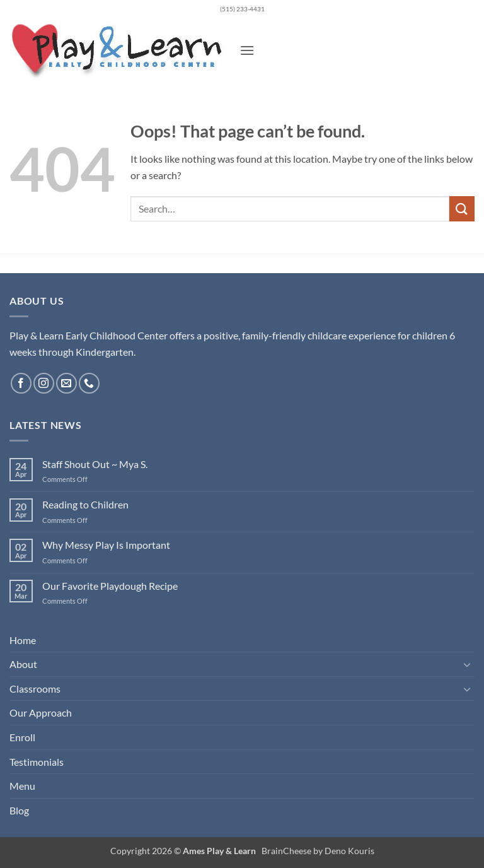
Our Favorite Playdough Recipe (110, 586)
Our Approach (41, 713)
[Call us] (89, 383)
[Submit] (462, 208)
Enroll (22, 737)
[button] (247, 50)
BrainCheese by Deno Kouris (318, 851)
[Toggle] (467, 664)
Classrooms (35, 689)
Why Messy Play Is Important (106, 545)
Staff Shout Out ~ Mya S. (95, 464)
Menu (22, 786)
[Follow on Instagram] (44, 383)
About (23, 664)
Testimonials (37, 762)
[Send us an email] (66, 383)
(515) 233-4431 (242, 9)
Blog (19, 810)
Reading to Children (85, 504)
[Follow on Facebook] (21, 383)
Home (23, 640)
